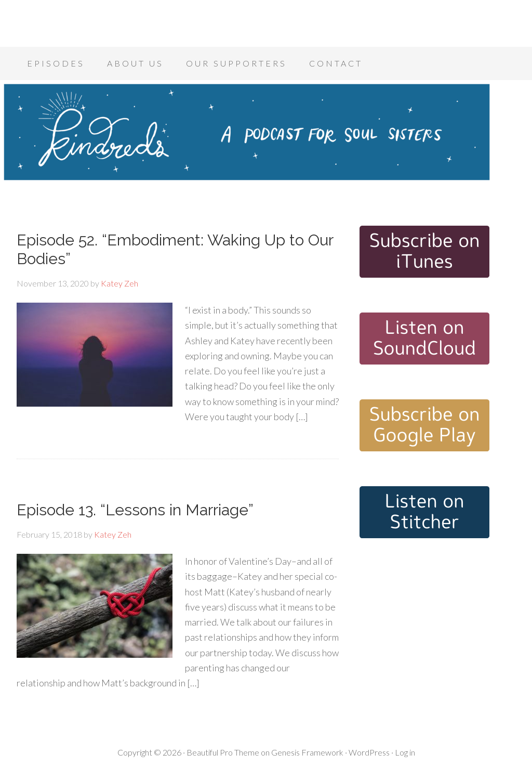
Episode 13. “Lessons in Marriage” (135, 510)
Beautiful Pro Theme (223, 752)
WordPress (369, 752)
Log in (405, 752)
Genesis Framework (307, 752)
